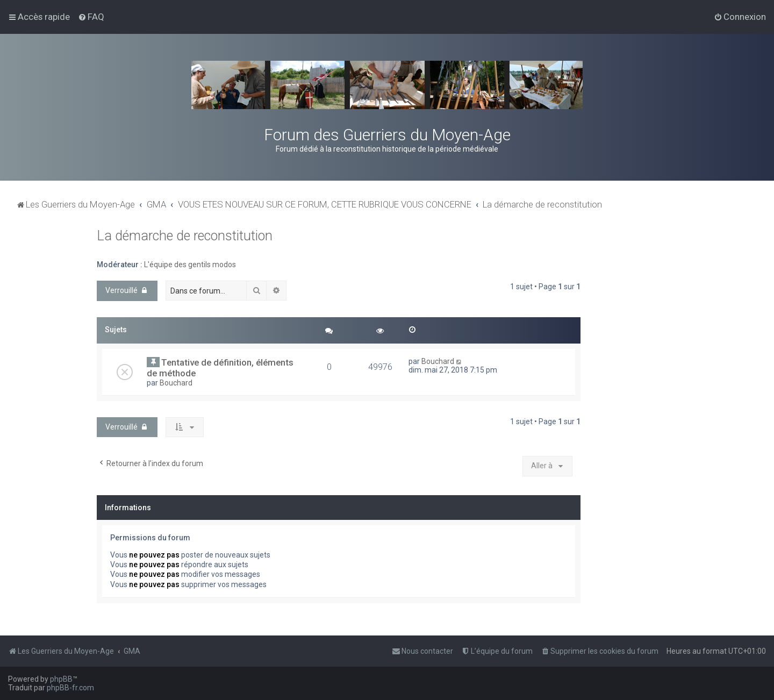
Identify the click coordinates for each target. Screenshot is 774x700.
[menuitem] (91, 17)
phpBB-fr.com (70, 688)
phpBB (61, 679)
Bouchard (176, 383)
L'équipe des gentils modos (190, 265)
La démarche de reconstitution (185, 236)
